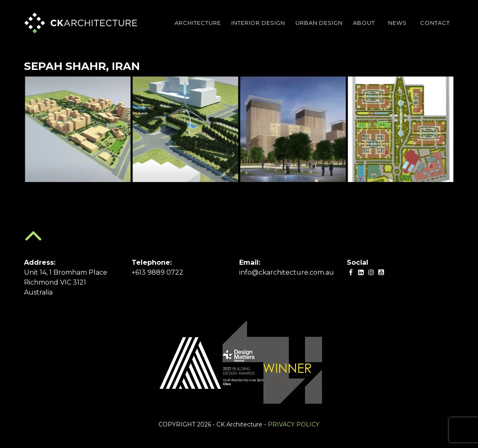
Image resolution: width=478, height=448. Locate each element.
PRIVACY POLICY (294, 424)
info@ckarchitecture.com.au (287, 272)
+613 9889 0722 (157, 272)
